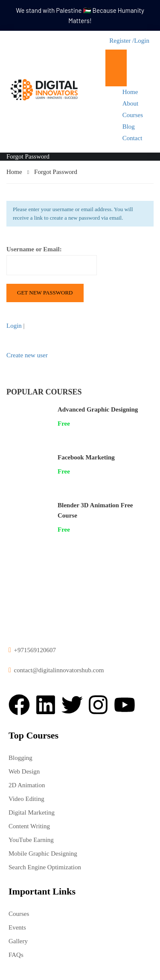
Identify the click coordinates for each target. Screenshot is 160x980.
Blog (129, 127)
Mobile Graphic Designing (43, 853)
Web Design (24, 771)
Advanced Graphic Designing (98, 409)
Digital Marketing (32, 812)
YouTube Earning (31, 840)
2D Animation (27, 785)
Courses (133, 115)
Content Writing (29, 826)
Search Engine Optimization (45, 867)
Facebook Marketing (86, 457)
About (131, 103)
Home (130, 92)
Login (142, 41)
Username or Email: (52, 260)
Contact (132, 138)
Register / (122, 41)
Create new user (27, 355)
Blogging (20, 758)
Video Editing (26, 799)
